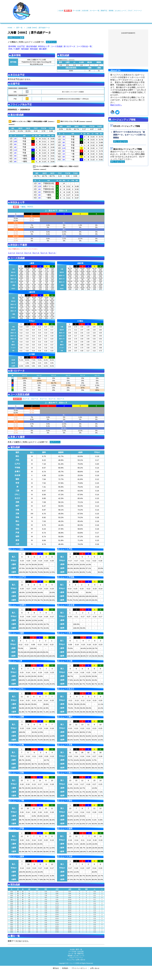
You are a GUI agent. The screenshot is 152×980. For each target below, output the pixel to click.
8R (15, 162)
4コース (36, 253)
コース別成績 (57, 46)
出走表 (61, 11)
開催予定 (104, 11)
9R (64, 142)
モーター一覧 (95, 11)
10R (15, 141)
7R (64, 140)
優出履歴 (43, 49)
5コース (44, 253)
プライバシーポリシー (79, 968)
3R (15, 159)
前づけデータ (69, 46)
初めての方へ (116, 105)
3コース (28, 253)
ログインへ (51, 42)
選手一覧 (68, 11)
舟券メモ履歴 (14, 49)
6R (15, 144)
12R (40, 186)
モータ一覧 (72, 954)
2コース (20, 253)
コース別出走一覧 (84, 46)
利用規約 (65, 968)
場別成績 (25, 49)
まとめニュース (121, 11)
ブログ (130, 11)
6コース (52, 253)
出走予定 (21, 46)
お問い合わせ (81, 960)
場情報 (111, 11)
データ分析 (77, 11)
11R (15, 150)
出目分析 (85, 11)
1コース (12, 253)
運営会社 (56, 968)
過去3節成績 (31, 46)
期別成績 (34, 49)
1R (15, 139)
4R (15, 147)
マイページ (138, 11)
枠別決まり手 (44, 46)
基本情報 (12, 46)
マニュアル (71, 960)
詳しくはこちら (120, 141)
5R (15, 156)
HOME (10, 28)
